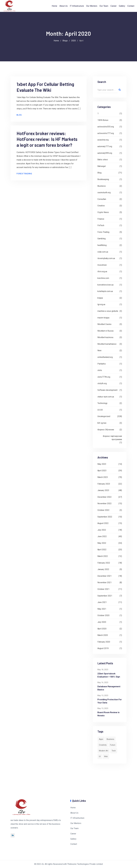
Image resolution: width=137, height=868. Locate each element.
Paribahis (102, 364)
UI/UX (100, 410)
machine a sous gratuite (108, 311)
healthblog (102, 245)
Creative (101, 206)
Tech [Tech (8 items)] (114, 751)
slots (100, 370)
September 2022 (105, 517)
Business (102, 186)
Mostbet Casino (104, 324)
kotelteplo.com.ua (105, 291)
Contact (131, 6)
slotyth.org (102, 383)
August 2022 (103, 523)
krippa (100, 298)
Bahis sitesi (103, 160)
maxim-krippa (103, 318)
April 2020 (102, 629)
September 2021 (105, 596)
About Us (64, 6)
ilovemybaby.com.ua (106, 258)
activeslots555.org (106, 127)
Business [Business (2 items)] (110, 739)
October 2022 (103, 510)
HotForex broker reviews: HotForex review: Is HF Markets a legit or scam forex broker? (47, 143)
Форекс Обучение (106, 430)
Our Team (104, 6)
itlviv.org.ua (102, 271)
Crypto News (103, 212)
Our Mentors (92, 6)
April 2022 (102, 550)
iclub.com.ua (103, 252)
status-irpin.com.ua (106, 397)
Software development (107, 390)
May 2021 (102, 609)
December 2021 (104, 576)
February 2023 (104, 484)
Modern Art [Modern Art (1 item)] (104, 751)
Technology (102, 403)
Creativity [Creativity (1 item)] (103, 745)
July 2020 (102, 622)
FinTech (101, 225)
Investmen (102, 265)
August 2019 (103, 648)
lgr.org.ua (101, 304)
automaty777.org (105, 146)
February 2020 (104, 642)
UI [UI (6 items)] (100, 756)
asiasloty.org (103, 140)
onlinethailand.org (105, 357)
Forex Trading (24, 178)
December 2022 (104, 497)
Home (54, 6)
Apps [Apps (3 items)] (101, 739)
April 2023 (102, 471)
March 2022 (103, 556)
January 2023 (103, 490)
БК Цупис (102, 423)
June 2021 (102, 602)
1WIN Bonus (103, 120)
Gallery (122, 6)
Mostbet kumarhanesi (107, 344)
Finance (101, 219)
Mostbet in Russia (105, 331)
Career (113, 6)
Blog (19, 119)
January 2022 (103, 569)
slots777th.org (104, 377)
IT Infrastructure (77, 6)
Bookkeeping (103, 179)
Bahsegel (102, 166)
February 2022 (104, 563)
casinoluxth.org (104, 192)
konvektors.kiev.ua (105, 285)
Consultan (102, 199)
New (99, 350)
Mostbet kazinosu (105, 337)
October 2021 (103, 589)
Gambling (102, 239)
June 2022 (102, 536)
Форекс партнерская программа (112, 438)
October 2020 (103, 615)
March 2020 (103, 635)
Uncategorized (104, 416)
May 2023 (102, 464)
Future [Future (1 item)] (113, 745)
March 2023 (103, 477)
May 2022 (102, 543)
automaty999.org (105, 153)
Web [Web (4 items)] (106, 756)
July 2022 (102, 530)
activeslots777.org (106, 133)
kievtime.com (103, 278)
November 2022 (104, 503)
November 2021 (104, 582)
